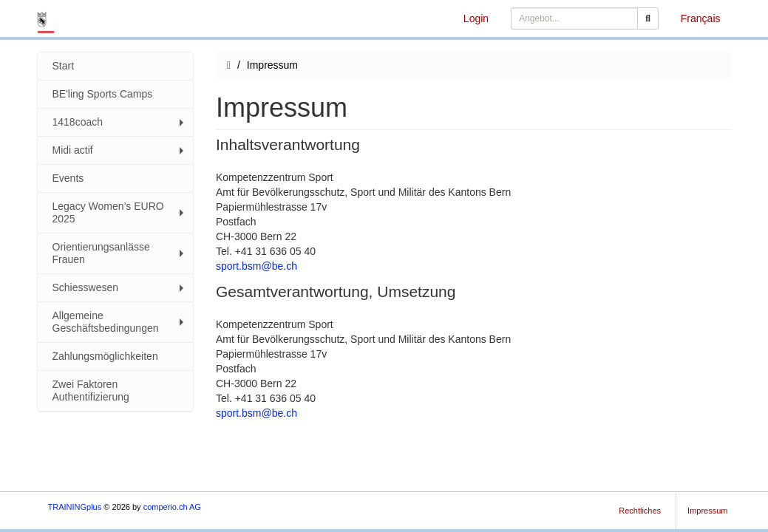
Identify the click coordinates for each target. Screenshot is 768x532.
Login (476, 18)
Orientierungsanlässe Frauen (120, 253)
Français (701, 18)
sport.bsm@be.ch (256, 266)
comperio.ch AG (172, 507)
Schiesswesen (120, 287)
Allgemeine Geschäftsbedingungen (120, 322)
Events (68, 178)
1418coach (120, 122)
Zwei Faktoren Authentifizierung (91, 391)
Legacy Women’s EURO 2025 (120, 212)
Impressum (707, 511)
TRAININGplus (75, 507)
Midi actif (120, 150)
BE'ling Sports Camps (103, 94)
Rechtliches (640, 511)
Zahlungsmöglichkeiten (105, 356)
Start (64, 66)
